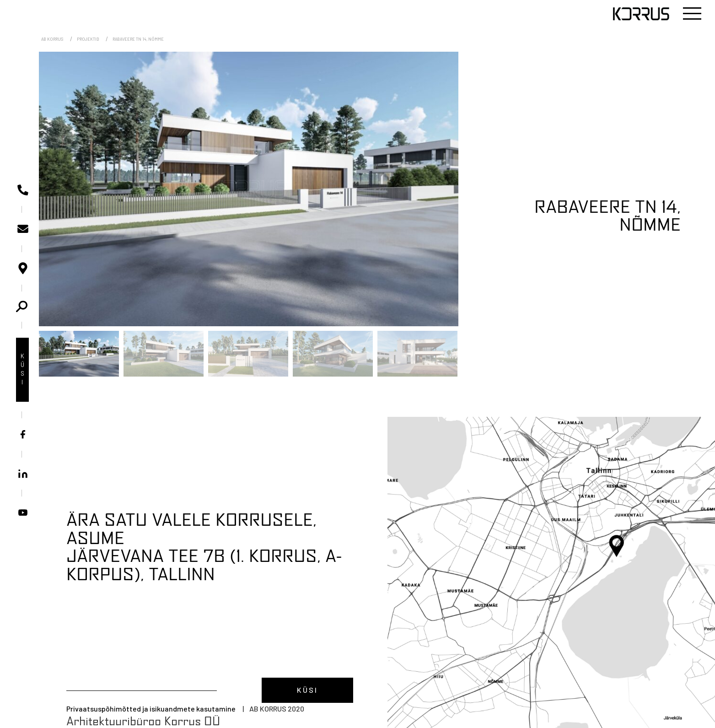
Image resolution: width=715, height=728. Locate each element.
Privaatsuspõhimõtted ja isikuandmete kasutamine (151, 709)
